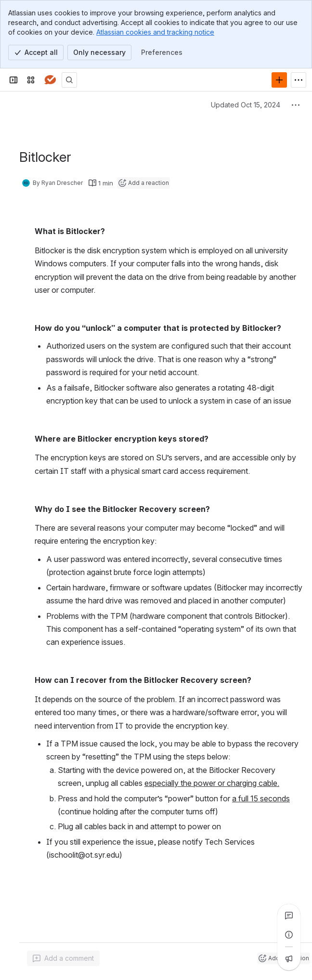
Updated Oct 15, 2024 (246, 105)
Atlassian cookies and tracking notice (155, 32)
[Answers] (50, 80)
